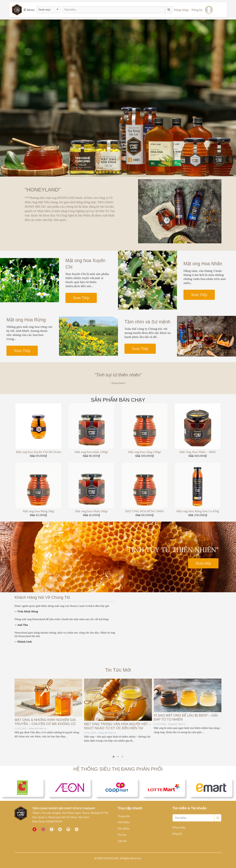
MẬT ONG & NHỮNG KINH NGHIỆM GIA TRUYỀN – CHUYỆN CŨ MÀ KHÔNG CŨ (45, 722)
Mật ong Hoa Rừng (26, 320)
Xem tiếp (203, 563)
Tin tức (122, 835)
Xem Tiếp (81, 298)
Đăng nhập (181, 10)
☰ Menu (29, 10)
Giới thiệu (124, 822)
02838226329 (54, 821)
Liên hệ (122, 841)
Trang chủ (124, 816)
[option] (118, 98)
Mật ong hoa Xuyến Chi (85, 264)
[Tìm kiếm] (169, 10)
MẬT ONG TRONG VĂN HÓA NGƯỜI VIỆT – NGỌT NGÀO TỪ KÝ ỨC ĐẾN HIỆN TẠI (117, 726)
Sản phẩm (124, 828)
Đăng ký (197, 10)
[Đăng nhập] (209, 10)
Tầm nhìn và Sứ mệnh (147, 322)
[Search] (218, 818)
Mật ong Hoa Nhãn (203, 264)
